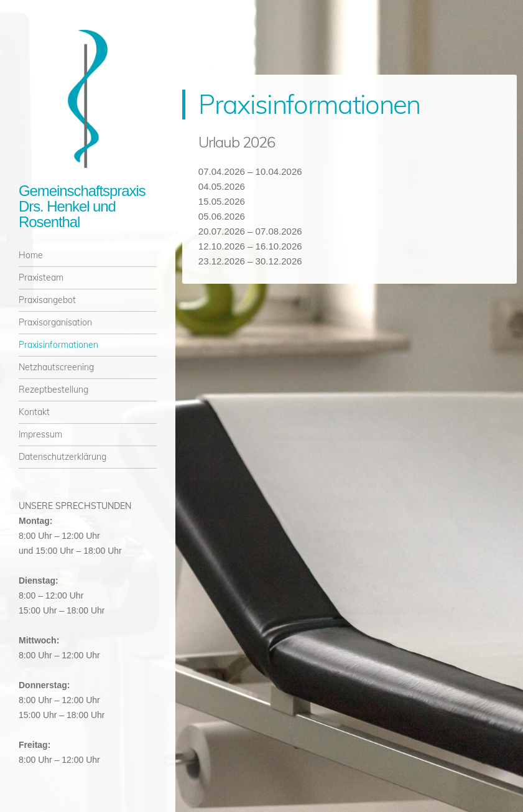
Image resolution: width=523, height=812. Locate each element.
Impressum (40, 434)
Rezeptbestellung (53, 390)
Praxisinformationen (58, 345)
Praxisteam (41, 278)
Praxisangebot (47, 300)
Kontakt (34, 412)
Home (31, 255)
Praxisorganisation (55, 322)
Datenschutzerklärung (62, 457)
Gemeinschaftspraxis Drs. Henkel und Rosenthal (82, 206)
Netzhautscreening (56, 367)
